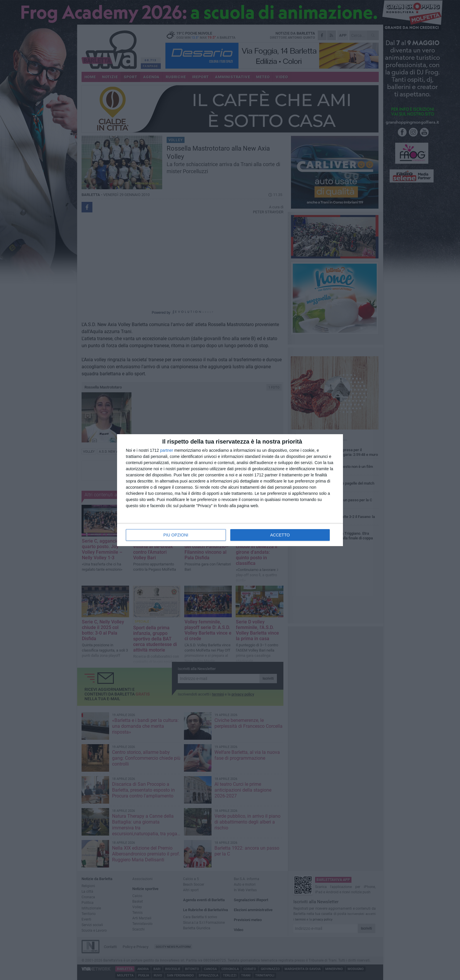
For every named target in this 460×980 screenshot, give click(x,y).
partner (167, 450)
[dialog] (230, 490)
